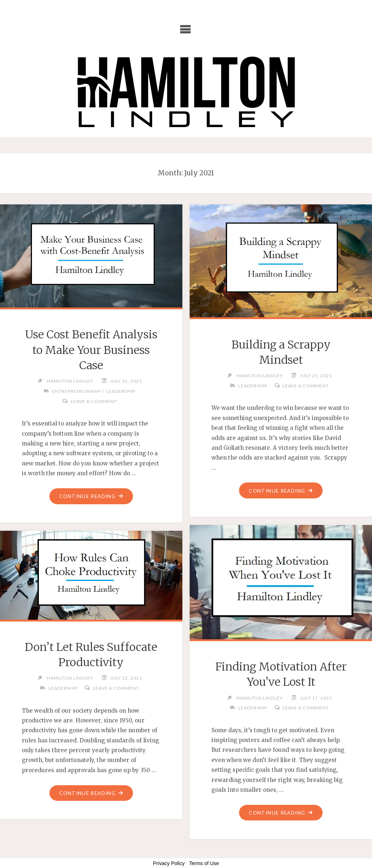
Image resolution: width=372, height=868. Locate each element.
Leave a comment (94, 401)
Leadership (121, 391)
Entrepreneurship (76, 391)
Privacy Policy (169, 863)
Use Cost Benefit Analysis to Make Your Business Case (91, 350)
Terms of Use (204, 863)
